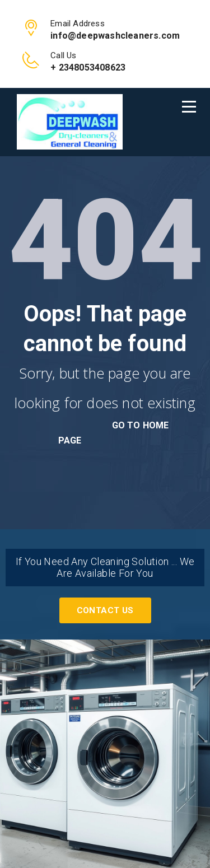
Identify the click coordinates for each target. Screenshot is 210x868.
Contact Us (105, 610)
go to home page (114, 433)
